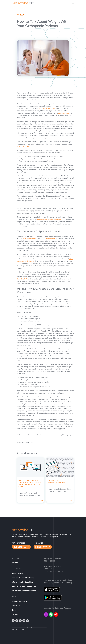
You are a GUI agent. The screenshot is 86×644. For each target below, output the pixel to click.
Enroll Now (41, 547)
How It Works (17, 574)
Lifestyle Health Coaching (22, 582)
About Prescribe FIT (20, 602)
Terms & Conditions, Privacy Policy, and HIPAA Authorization (29, 627)
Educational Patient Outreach (24, 591)
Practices (15, 559)
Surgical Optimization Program (25, 587)
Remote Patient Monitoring (23, 578)
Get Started (20, 547)
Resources (16, 606)
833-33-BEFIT (49, 561)
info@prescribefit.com (53, 559)
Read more (31, 480)
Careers (15, 614)
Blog (22, 15)
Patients (15, 563)
